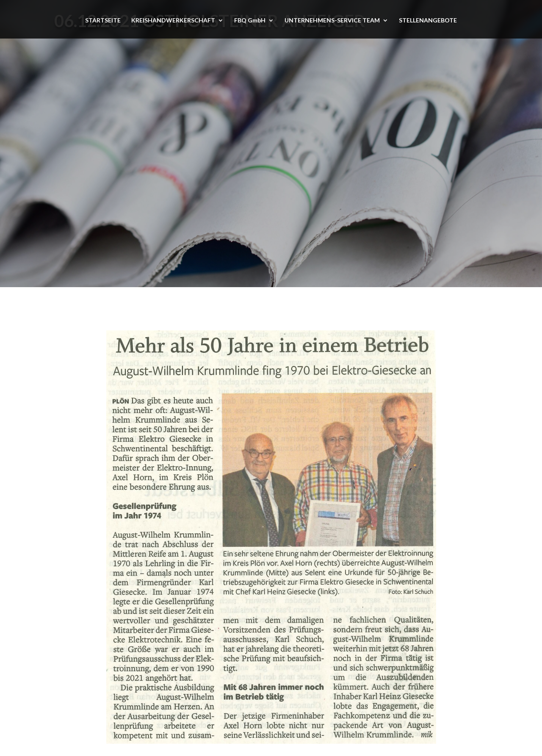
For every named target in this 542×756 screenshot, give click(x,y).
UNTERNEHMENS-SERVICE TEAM (332, 21)
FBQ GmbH (250, 21)
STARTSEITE (103, 21)
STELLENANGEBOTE (428, 21)
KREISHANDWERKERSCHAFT (173, 21)
